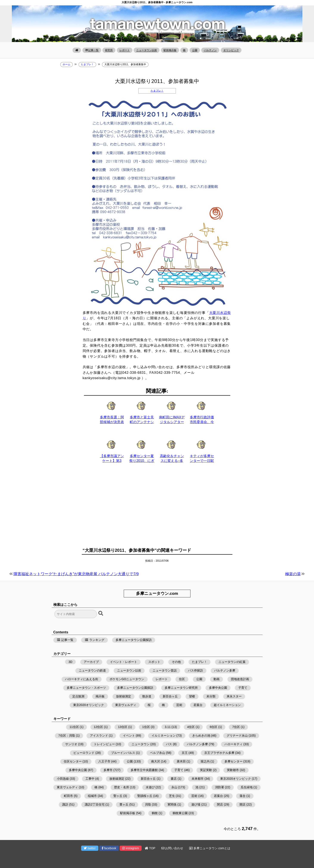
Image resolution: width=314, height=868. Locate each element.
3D (70, 662)
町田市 (68, 796)
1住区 (146, 727)
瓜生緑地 (247, 787)
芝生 (172, 796)
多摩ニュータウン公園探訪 (134, 640)
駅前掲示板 (170, 50)
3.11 (168, 727)
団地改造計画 (240, 679)
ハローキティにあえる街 (82, 679)
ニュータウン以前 (147, 50)
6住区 (213, 727)
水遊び (150, 787)
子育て (243, 688)
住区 (182, 679)
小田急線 (63, 779)
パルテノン (210, 50)
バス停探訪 (195, 670)
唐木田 (181, 761)
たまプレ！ (157, 91)
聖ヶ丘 (118, 796)
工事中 (90, 779)
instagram (131, 848)
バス (169, 744)
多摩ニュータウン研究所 (181, 688)
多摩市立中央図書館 (144, 770)
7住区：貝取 (67, 736)
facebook (109, 848)
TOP (150, 848)
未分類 (211, 696)
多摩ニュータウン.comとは (210, 848)
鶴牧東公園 (180, 813)
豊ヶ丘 (124, 804)
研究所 (109, 50)
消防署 (220, 787)
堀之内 (205, 761)
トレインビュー (104, 744)
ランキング (94, 640)
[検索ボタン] (101, 614)
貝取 (148, 804)
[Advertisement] (157, 508)
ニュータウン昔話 (165, 670)
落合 (243, 796)
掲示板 (100, 696)
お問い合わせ (172, 848)
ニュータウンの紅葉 (232, 662)
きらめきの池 (201, 736)
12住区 (99, 727)
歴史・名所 (122, 787)
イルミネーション (164, 736)
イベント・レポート (124, 662)
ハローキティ (234, 744)
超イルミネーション (227, 705)
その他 (176, 662)
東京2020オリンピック (89, 705)
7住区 (236, 727)
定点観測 (78, 696)
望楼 (192, 696)
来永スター (234, 696)
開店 (243, 804)
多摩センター (234, 761)
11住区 (74, 727)
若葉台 (198, 705)
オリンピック (231, 50)
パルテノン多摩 (225, 670)
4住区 (191, 727)
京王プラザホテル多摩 (219, 753)
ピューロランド (84, 753)
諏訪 (65, 804)
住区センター (73, 761)
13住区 (123, 727)
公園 (195, 50)
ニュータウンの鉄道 (92, 670)
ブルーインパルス (123, 753)
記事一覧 (92, 50)
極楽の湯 (293, 574)
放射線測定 (124, 696)
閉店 (220, 804)
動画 (217, 679)
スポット (154, 662)
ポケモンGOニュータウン (127, 679)
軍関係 (172, 804)
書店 (174, 779)
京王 (185, 753)
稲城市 (92, 796)
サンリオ (71, 744)
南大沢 (156, 761)
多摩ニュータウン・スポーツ (86, 688)
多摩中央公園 (218, 688)
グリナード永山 (237, 736)
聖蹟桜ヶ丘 (145, 796)
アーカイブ (91, 662)
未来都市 (198, 779)
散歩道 (147, 696)
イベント (129, 736)
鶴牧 (155, 813)
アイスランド (99, 736)
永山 (174, 787)
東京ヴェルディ (126, 705)
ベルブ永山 (158, 753)
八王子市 (104, 761)
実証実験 (206, 770)
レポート (125, 50)
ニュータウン (141, 744)
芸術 (179, 705)
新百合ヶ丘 (170, 696)
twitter (90, 848)
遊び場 (196, 804)
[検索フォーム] (76, 614)
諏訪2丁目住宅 (95, 804)
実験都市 (233, 770)
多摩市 (108, 770)
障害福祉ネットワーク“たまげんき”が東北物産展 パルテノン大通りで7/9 (76, 574)
